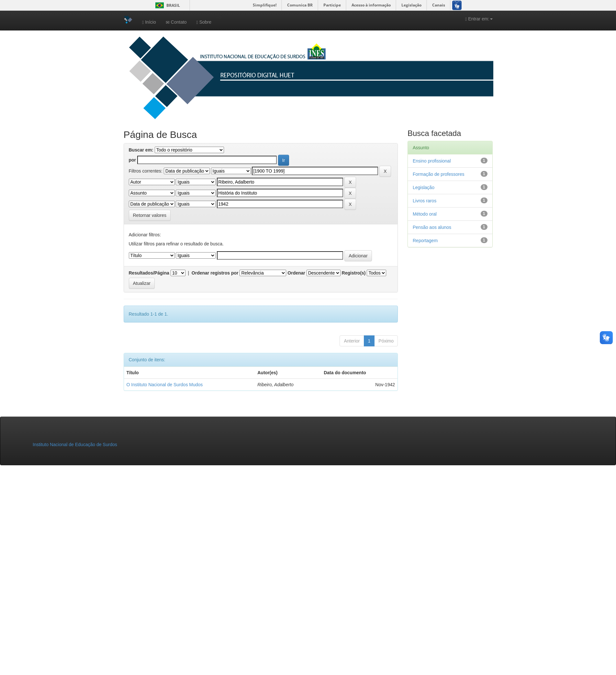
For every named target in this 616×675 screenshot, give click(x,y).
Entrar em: (479, 19)
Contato (176, 22)
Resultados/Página (149, 273)
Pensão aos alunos (432, 227)
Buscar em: (141, 150)
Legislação (424, 187)
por (133, 160)
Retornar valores (150, 215)
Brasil (167, 5)
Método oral (425, 214)
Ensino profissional (432, 161)
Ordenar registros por (215, 273)
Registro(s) (354, 273)
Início (149, 22)
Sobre (204, 22)
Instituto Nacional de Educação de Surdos (75, 444)
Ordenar (296, 273)
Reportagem (425, 241)
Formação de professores (439, 174)
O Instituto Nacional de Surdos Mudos (165, 385)
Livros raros (425, 201)
